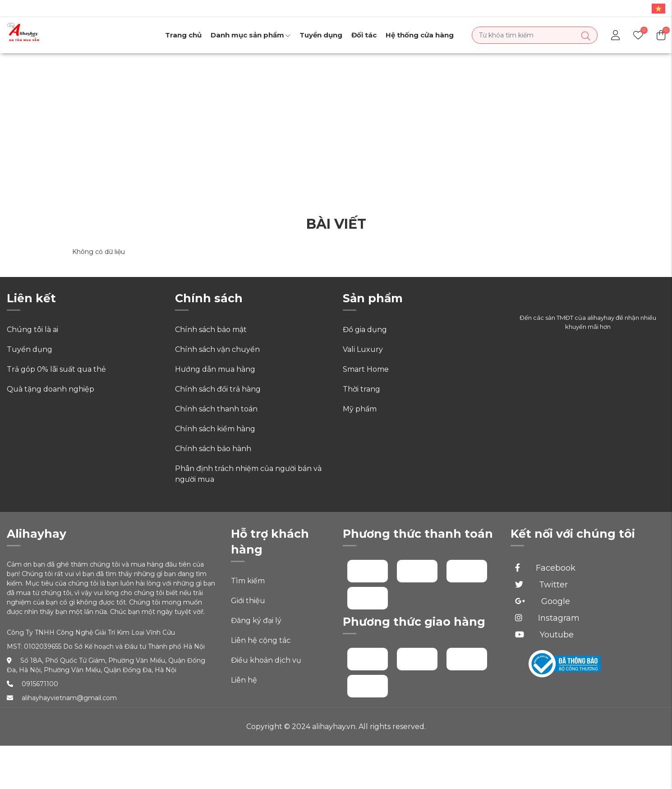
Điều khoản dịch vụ (266, 660)
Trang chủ (183, 35)
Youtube (544, 635)
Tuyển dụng (321, 35)
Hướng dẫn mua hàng (215, 369)
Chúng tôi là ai (32, 330)
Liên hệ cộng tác (261, 640)
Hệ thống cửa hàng (420, 35)
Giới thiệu (248, 601)
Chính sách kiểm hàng (215, 429)
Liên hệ (244, 680)
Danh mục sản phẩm (251, 35)
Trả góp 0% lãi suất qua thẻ (56, 369)
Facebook (545, 568)
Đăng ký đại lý (256, 621)
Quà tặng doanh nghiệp (51, 389)
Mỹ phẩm (360, 409)
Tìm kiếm (248, 581)
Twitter (541, 585)
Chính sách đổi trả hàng (218, 389)
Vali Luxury (363, 349)
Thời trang (361, 389)
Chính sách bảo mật (211, 330)
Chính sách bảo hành (213, 449)
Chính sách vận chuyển (217, 349)
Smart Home (366, 369)
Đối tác (364, 35)
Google (543, 601)
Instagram (547, 618)
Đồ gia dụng (365, 330)
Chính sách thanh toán (216, 409)
